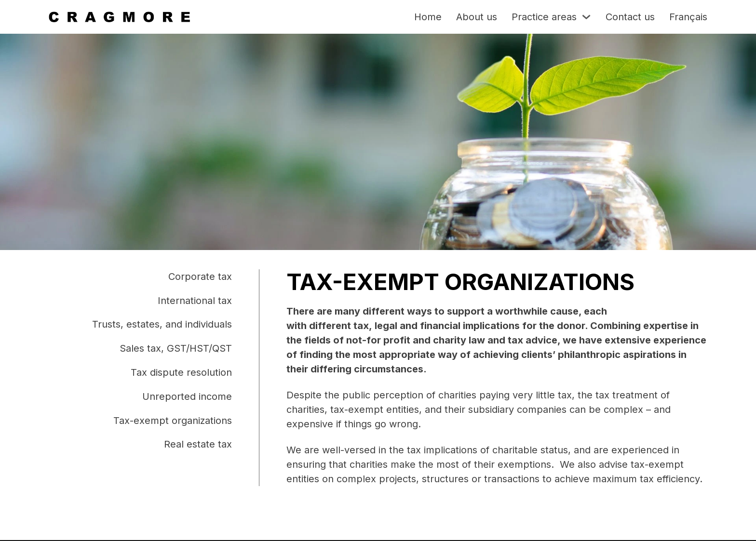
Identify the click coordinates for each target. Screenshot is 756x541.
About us (477, 17)
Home (428, 17)
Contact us (630, 17)
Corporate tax (200, 277)
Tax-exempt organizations (173, 421)
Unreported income (187, 396)
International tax (195, 301)
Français (688, 17)
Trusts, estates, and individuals (162, 324)
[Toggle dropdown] (586, 17)
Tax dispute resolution (181, 372)
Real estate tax (198, 444)
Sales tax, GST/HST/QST (176, 348)
